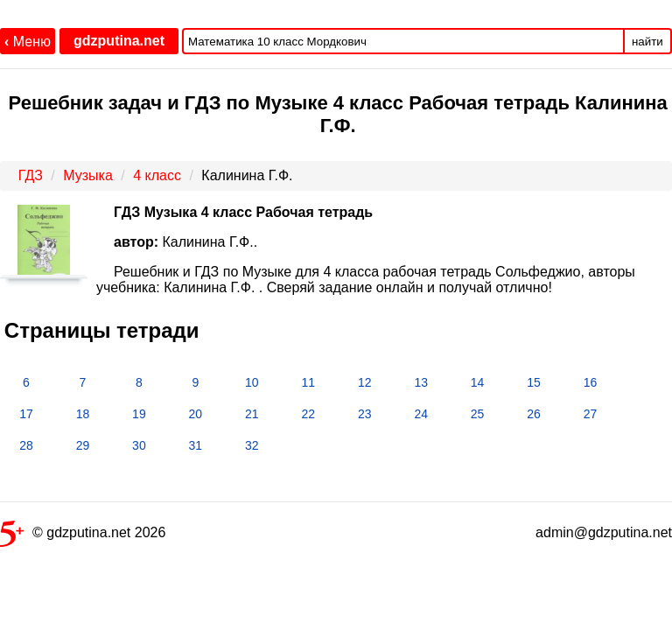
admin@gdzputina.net (604, 532)
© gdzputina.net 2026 (83, 536)
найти (647, 42)
